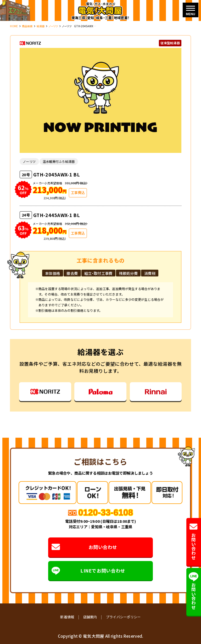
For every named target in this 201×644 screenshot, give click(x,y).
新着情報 (67, 617)
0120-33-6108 (106, 512)
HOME (14, 26)
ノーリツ (53, 26)
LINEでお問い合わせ (88, 571)
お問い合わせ (84, 547)
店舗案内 (90, 617)
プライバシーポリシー (123, 617)
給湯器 (41, 26)
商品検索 (27, 26)
